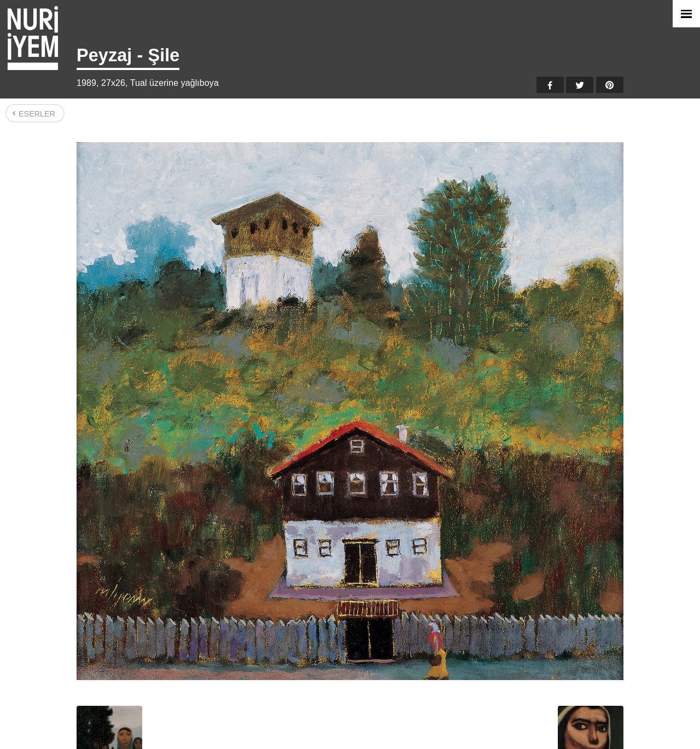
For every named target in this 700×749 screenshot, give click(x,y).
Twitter (580, 85)
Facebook (550, 85)
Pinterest (610, 85)
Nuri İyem (33, 38)
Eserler (37, 114)
